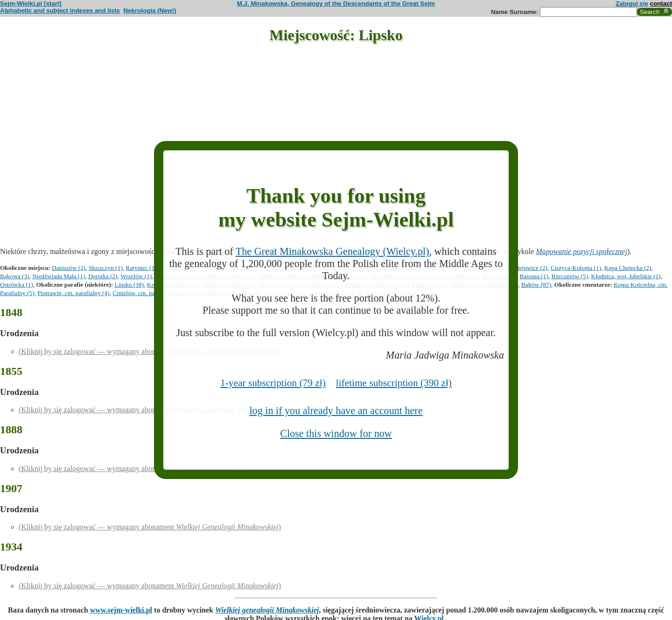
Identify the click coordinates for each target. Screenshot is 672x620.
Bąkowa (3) (15, 276)
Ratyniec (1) (141, 268)
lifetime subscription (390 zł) (394, 383)
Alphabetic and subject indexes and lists (60, 11)
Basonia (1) (534, 276)
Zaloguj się (632, 4)
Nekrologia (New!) (150, 11)
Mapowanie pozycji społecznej (581, 251)
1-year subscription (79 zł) (273, 383)
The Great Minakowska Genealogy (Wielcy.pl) (332, 251)
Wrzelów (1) (136, 276)
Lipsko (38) (129, 285)
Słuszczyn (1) (106, 268)
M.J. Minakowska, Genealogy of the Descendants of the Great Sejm (336, 4)
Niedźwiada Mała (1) (59, 276)
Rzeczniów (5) (570, 276)
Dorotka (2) (103, 276)
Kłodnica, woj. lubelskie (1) (626, 276)
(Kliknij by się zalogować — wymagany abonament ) (150, 351)
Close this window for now (336, 433)
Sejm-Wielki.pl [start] (31, 4)
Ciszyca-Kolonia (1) (576, 268)
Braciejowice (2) (527, 268)
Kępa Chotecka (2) (628, 268)
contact (661, 4)
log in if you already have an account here (336, 411)
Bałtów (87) (536, 285)
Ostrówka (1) (17, 285)
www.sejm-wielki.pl (121, 610)
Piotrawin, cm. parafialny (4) (73, 293)
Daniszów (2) (69, 268)
